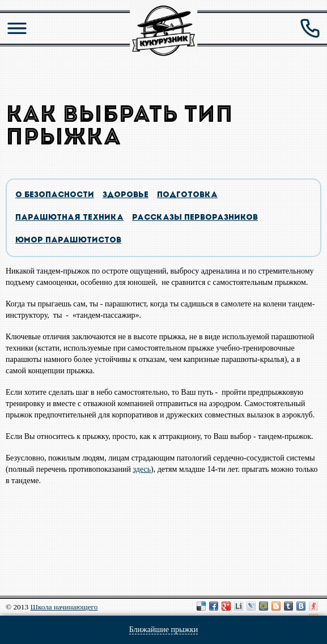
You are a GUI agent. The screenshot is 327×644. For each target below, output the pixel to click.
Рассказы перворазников (195, 218)
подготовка (187, 195)
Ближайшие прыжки (164, 630)
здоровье (126, 195)
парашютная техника (69, 218)
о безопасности (55, 195)
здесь (142, 469)
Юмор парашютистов (68, 240)
